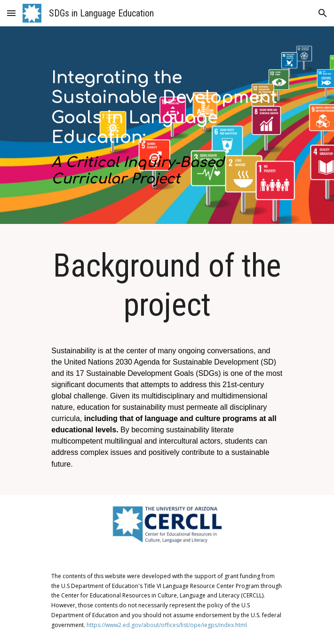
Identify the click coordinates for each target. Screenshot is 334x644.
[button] (11, 13)
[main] (167, 127)
